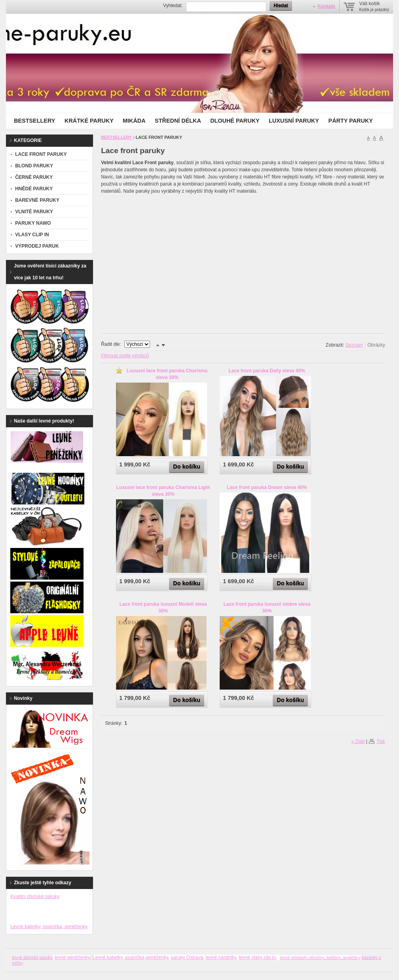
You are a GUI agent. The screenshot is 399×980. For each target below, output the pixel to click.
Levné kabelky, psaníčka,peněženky (130, 957)
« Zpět (358, 741)
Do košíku (187, 466)
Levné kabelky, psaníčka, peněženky (49, 927)
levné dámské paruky (32, 957)
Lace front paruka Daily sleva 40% (267, 371)
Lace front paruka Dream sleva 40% (267, 487)
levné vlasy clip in (257, 957)
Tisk (381, 741)
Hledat (281, 6)
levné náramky (221, 957)
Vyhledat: (173, 6)
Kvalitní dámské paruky (35, 897)
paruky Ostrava (187, 957)
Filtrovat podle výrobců (125, 356)
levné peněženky (72, 957)
